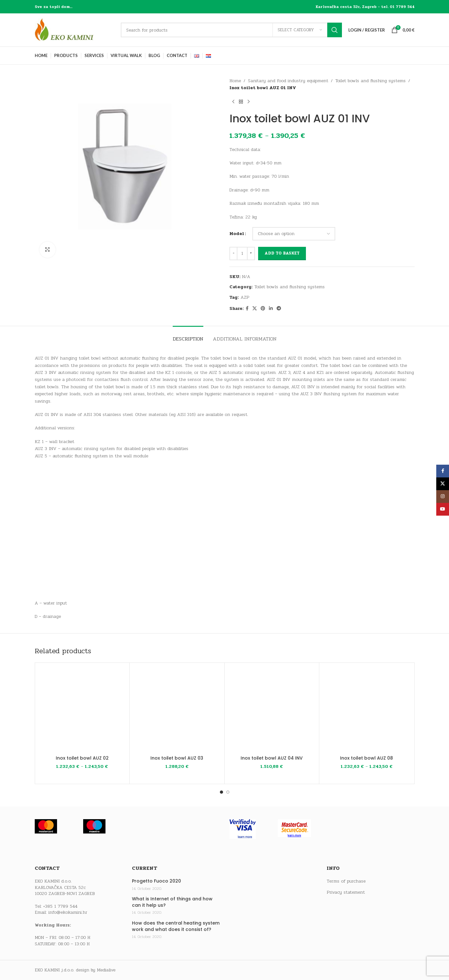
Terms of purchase (346, 881)
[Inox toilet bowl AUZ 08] (367, 710)
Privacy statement (346, 892)
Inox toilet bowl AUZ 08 (366, 758)
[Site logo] (75, 30)
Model (237, 234)
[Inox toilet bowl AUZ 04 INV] (272, 710)
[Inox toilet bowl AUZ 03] (177, 710)
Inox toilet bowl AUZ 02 (82, 758)
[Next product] (249, 102)
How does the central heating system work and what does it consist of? (176, 926)
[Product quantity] (242, 254)
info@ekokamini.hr (68, 912)
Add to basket (282, 253)
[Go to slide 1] (221, 792)
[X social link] (255, 309)
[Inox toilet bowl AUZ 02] (82, 710)
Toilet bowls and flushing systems (370, 81)
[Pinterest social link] (263, 309)
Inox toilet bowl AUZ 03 (177, 758)
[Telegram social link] (279, 309)
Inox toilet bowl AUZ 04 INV (272, 758)
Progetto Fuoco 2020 (156, 881)
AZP (245, 297)
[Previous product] (233, 102)
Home (235, 81)
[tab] (188, 336)
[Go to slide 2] (228, 792)
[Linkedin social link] (271, 309)
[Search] (231, 30)
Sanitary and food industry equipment (288, 81)
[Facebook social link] (247, 309)
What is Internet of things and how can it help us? (172, 902)
